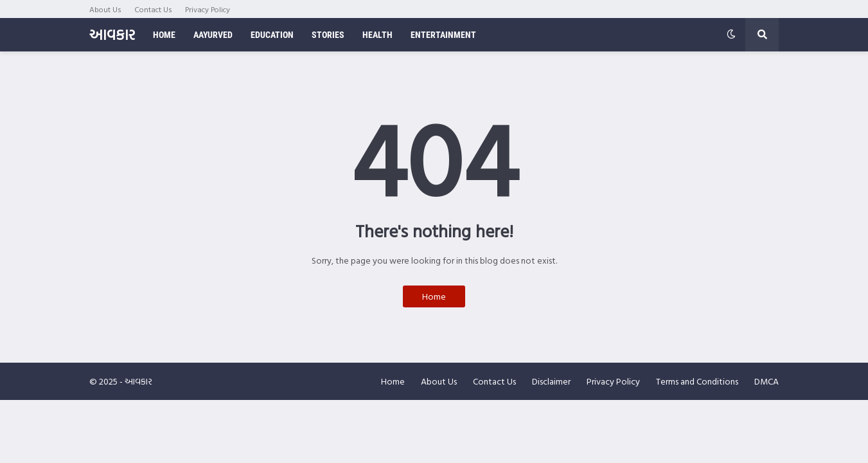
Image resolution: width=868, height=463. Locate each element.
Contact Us (153, 9)
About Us (105, 9)
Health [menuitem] (377, 35)
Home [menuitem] (164, 35)
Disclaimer (551, 381)
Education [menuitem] (272, 35)
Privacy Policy (208, 9)
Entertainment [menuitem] (443, 35)
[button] (731, 35)
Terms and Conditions (697, 381)
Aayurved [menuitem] (213, 35)
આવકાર (112, 34)
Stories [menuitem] (328, 35)
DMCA (766, 381)
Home (434, 296)
